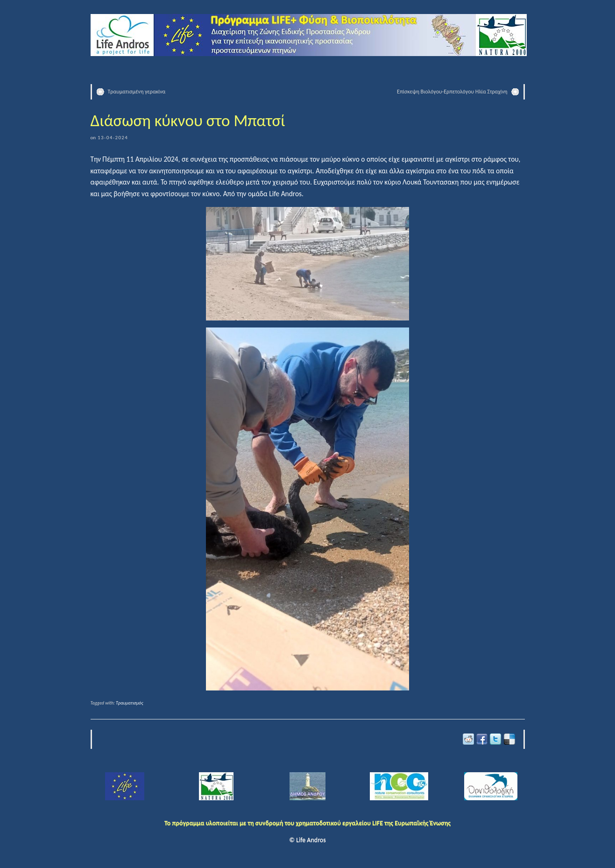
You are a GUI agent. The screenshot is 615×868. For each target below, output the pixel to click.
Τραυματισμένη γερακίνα (137, 92)
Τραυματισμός (130, 703)
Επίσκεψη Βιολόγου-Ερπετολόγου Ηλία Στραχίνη (452, 92)
